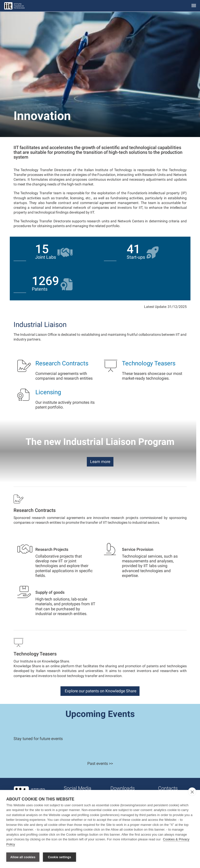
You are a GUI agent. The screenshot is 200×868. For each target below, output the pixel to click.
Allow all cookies (23, 857)
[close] (192, 792)
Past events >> (100, 763)
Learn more (100, 462)
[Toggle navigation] (194, 6)
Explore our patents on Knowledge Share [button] (100, 691)
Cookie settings (59, 857)
